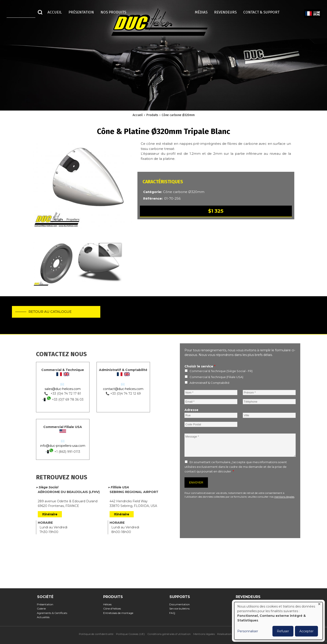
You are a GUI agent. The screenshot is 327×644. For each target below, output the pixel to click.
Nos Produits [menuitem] (113, 12)
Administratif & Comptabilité (210, 383)
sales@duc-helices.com (63, 389)
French (308, 14)
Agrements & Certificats (53, 613)
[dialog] (278, 621)
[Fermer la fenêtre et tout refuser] (319, 605)
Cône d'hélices (113, 609)
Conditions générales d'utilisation (169, 634)
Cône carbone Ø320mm (178, 115)
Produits (152, 115)
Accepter (306, 631)
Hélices (109, 604)
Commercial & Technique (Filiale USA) (216, 377)
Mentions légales (204, 634)
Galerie (43, 609)
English (316, 14)
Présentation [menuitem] (81, 12)
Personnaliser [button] (248, 631)
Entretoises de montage (119, 613)
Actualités (45, 617)
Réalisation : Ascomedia (233, 634)
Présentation (47, 604)
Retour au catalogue (52, 313)
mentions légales (284, 497)
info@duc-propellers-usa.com (63, 446)
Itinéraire (50, 514)
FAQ (174, 613)
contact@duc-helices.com (123, 389)
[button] (82, 187)
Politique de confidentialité (96, 634)
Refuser (283, 631)
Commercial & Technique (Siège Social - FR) (221, 371)
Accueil (138, 115)
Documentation (181, 604)
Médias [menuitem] (201, 12)
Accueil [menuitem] (55, 12)
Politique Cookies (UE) (130, 634)
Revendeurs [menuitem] (225, 12)
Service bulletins (181, 609)
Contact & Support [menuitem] (264, 12)
